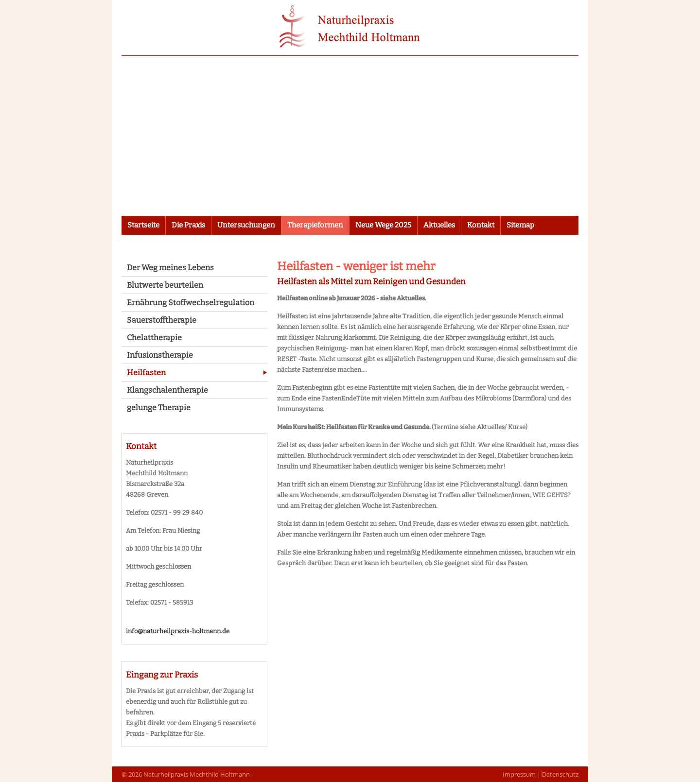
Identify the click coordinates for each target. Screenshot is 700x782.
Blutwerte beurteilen (165, 285)
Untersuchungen (246, 225)
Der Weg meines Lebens (170, 268)
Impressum (519, 774)
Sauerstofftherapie (162, 320)
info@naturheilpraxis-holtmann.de (178, 631)
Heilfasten (146, 373)
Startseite (143, 225)
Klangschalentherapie (167, 390)
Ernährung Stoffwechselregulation (191, 303)
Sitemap (520, 225)
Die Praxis (188, 225)
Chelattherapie (154, 338)
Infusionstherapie (160, 355)
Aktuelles (439, 225)
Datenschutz (560, 774)
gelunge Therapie (159, 408)
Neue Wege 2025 (383, 225)
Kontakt (481, 225)
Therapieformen (315, 225)
